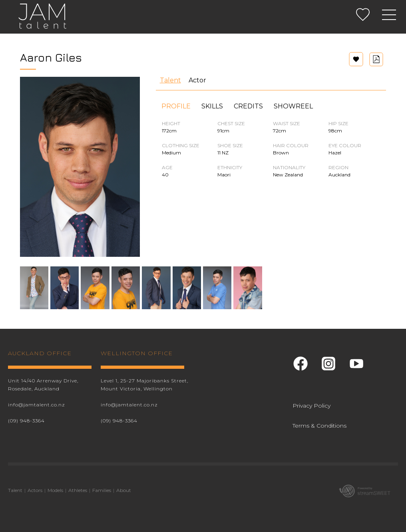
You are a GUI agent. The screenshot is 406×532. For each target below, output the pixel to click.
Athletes (78, 490)
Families (102, 490)
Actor (197, 80)
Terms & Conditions (319, 426)
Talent (170, 80)
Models (55, 490)
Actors (35, 490)
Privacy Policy (311, 406)
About (124, 490)
